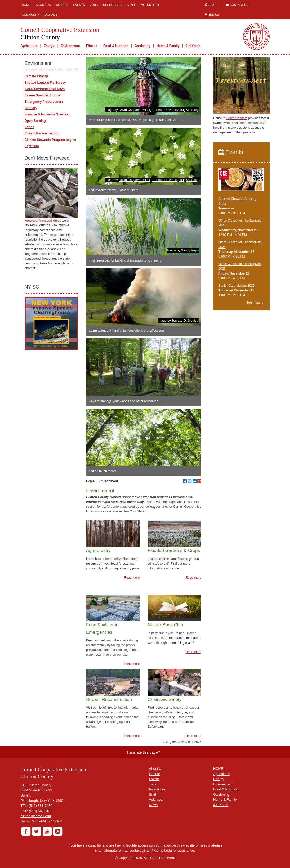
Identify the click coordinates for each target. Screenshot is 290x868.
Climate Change (37, 76)
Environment (70, 46)
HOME (218, 769)
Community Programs (40, 15)
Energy (49, 46)
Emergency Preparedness (44, 102)
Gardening (142, 46)
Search (215, 5)
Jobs (94, 5)
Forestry (31, 108)
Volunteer (150, 5)
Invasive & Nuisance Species (46, 114)
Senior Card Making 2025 (237, 286)
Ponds (30, 127)
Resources (112, 5)
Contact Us (239, 5)
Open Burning (35, 121)
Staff (131, 5)
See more (253, 303)
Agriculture (29, 46)
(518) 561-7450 (41, 806)
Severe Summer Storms (43, 95)
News (153, 805)
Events (79, 5)
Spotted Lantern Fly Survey (45, 83)
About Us (43, 5)
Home (26, 5)
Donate (62, 5)
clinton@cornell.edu (36, 816)
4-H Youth (193, 46)
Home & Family (168, 46)
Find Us (213, 15)
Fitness (92, 46)
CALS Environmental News (45, 89)
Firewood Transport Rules (43, 221)
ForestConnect (237, 118)
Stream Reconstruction (42, 133)
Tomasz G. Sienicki (185, 321)
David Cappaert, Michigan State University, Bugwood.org (159, 110)
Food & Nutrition (116, 46)
